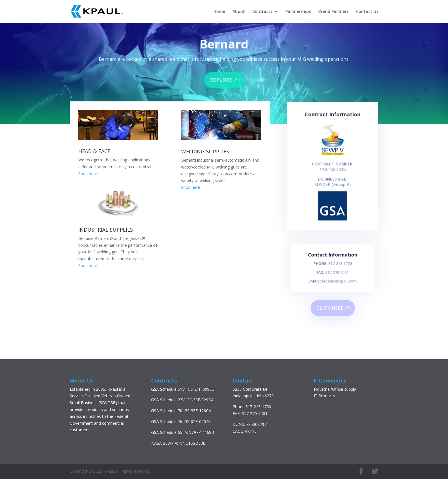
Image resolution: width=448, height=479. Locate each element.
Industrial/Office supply (335, 389)
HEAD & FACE (94, 151)
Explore (221, 79)
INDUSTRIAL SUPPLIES (106, 230)
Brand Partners (333, 12)
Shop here (88, 174)
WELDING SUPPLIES (205, 151)
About (239, 12)
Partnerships (298, 12)
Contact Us (367, 12)
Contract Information (333, 120)
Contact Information (333, 258)
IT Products (324, 396)
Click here (330, 308)
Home (219, 12)
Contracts (262, 12)
